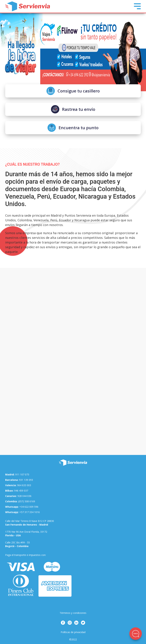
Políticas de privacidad (73, 632)
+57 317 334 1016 (22, 512)
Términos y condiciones (73, 613)
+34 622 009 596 (22, 507)
